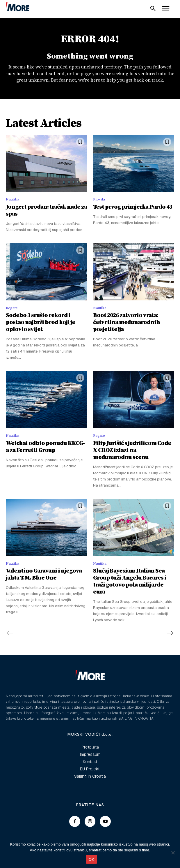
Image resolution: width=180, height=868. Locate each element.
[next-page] (170, 633)
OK (91, 859)
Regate (12, 308)
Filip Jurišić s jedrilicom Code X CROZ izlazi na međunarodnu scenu (132, 450)
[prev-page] (10, 633)
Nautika (13, 199)
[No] (173, 853)
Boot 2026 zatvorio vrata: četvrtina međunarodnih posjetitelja (126, 322)
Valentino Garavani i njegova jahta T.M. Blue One (44, 574)
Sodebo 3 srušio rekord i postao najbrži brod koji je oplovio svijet (40, 322)
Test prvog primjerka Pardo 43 (133, 207)
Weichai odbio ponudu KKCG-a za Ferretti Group (45, 447)
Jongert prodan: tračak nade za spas (46, 211)
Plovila (99, 199)
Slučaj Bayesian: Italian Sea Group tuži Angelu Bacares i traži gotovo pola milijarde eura (130, 581)
